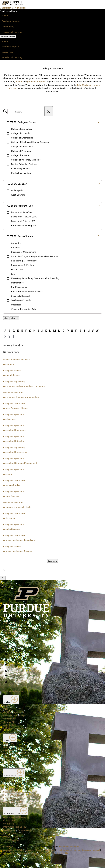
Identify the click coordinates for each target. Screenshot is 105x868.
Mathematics (17, 283)
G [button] (30, 331)
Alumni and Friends (13, 802)
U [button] (89, 331)
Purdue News (10, 833)
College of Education (21, 133)
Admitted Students (12, 779)
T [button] (84, 331)
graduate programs (37, 81)
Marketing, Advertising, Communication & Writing (35, 278)
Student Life (9, 719)
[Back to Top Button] (3, 578)
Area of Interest (21, 236)
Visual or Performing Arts (23, 309)
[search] (26, 112)
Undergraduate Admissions (13, 8)
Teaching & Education (22, 300)
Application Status (12, 760)
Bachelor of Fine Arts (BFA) (24, 217)
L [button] (50, 331)
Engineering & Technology (24, 261)
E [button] (22, 331)
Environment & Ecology (23, 265)
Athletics (15, 247)
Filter (6, 318)
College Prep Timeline (14, 763)
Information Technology (15, 827)
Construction (10, 820)
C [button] (14, 331)
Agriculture (17, 243)
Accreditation (10, 853)
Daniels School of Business (24, 164)
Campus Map (10, 722)
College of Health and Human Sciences (30, 142)
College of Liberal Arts (22, 146)
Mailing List (9, 725)
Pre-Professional (19, 287)
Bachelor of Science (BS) (23, 221)
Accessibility (9, 850)
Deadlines (8, 750)
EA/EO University (26, 850)
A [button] (5, 331)
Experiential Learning (12, 32)
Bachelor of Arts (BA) (21, 212)
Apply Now (9, 744)
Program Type (20, 206)
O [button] (63, 331)
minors (19, 81)
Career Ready (8, 26)
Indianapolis (17, 190)
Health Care (17, 269)
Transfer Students (12, 785)
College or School (22, 122)
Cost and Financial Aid (14, 712)
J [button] (42, 331)
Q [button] (72, 331)
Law (13, 274)
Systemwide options (15, 637)
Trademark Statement (69, 846)
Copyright (8, 846)
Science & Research (21, 296)
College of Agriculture (22, 129)
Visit (5, 709)
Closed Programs (12, 757)
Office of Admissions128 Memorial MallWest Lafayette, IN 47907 (15, 626)
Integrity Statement (45, 850)
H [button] (34, 331)
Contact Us (62, 853)
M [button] (54, 331)
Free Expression (64, 850)
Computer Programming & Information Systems (34, 256)
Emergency (9, 823)
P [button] (68, 331)
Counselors (9, 798)
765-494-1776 (10, 633)
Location (17, 184)
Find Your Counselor (13, 728)
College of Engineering (22, 138)
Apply (10, 738)
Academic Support (11, 21)
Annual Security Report (14, 817)
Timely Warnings (11, 840)
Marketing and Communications (19, 830)
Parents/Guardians (12, 795)
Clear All (14, 318)
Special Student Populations (17, 792)
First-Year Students (12, 782)
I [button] (38, 331)
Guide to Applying (12, 747)
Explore (11, 700)
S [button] (80, 331)
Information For (14, 773)
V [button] (93, 331)
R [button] (76, 331)
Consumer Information (29, 853)
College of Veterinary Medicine (26, 160)
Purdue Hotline (11, 837)
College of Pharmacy (21, 151)
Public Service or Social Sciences (27, 291)
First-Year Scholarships (14, 715)
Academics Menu (8, 36)
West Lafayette (18, 195)
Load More (53, 561)
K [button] (46, 331)
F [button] (26, 331)
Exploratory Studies (21, 168)
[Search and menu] (30, 3)
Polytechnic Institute (21, 173)
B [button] (10, 331)
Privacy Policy (49, 853)
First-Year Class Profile (14, 753)
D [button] (18, 331)
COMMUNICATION (16, 811)
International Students (14, 788)
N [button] (59, 331)
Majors (5, 15)
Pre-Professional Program (24, 225)
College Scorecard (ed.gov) (87, 850)
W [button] (97, 331)
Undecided (16, 305)
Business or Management (23, 252)
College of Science (20, 155)
